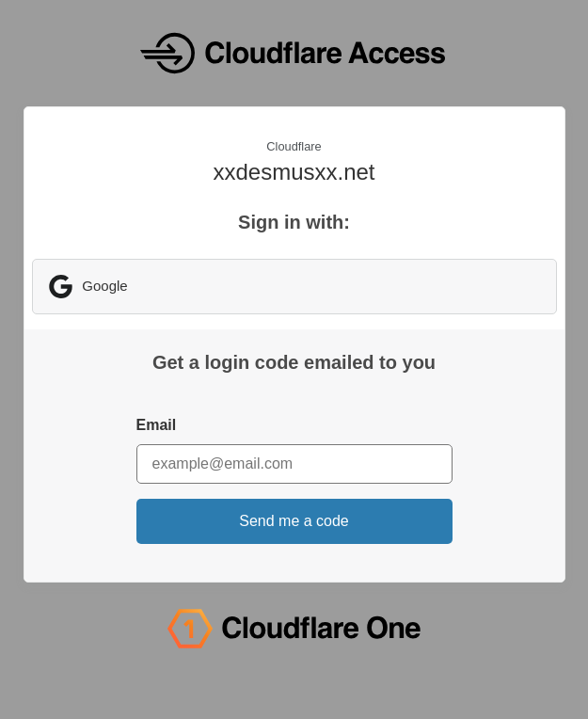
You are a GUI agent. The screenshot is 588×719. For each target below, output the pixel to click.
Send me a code (294, 521)
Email (157, 425)
